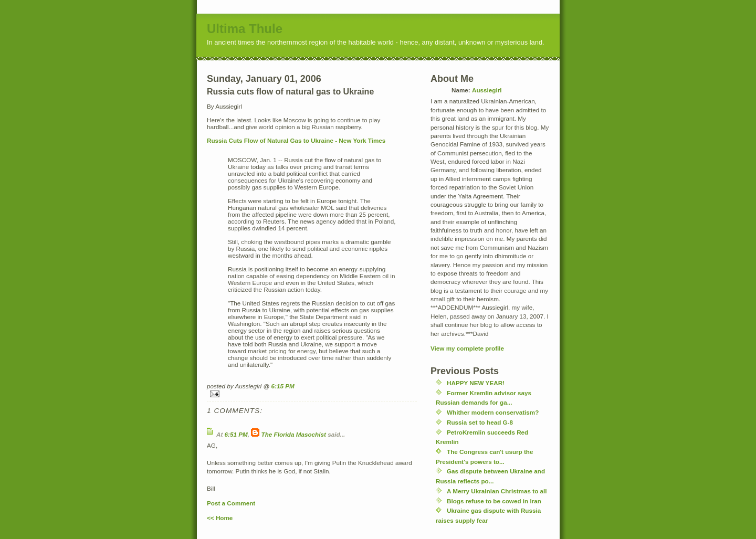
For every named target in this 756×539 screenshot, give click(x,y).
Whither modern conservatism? (493, 412)
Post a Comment (231, 503)
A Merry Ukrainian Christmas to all (497, 491)
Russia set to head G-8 (480, 422)
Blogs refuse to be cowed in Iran (494, 501)
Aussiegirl (487, 90)
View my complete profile (467, 348)
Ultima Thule (245, 29)
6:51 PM (236, 434)
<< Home (220, 518)
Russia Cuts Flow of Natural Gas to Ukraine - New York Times (296, 140)
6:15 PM (283, 386)
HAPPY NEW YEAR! (476, 383)
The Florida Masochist (294, 434)
